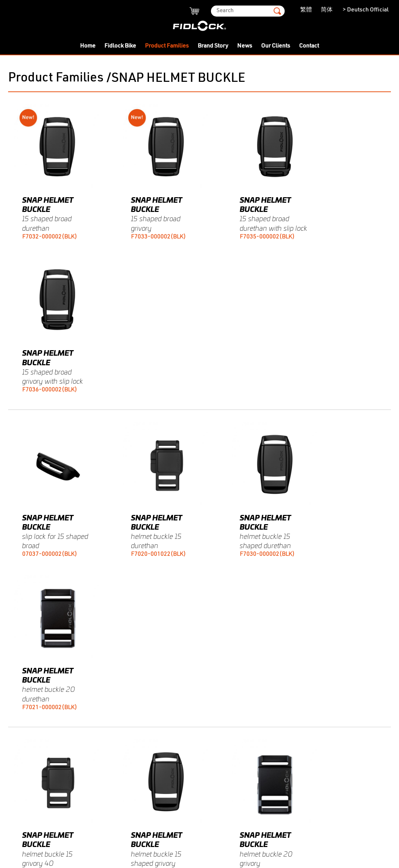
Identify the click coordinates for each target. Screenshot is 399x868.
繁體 (306, 10)
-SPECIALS (23, 716)
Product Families (167, 46)
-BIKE (16, 740)
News (245, 46)
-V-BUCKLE (24, 732)
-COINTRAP (24, 798)
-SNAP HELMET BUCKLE (41, 699)
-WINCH (19, 773)
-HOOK (18, 724)
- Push (17, 650)
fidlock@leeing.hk (176, 677)
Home (88, 46)
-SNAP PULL (25, 749)
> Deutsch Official (365, 10)
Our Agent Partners (159, 693)
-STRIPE (19, 757)
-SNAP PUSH (25, 707)
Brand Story (213, 46)
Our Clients (276, 46)
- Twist (17, 641)
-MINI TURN (24, 666)
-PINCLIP (21, 790)
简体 (327, 10)
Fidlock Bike (120, 46)
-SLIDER (19, 674)
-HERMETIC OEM (30, 765)
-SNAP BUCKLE (29, 691)
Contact (309, 46)
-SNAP (17, 683)
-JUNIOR (20, 782)
